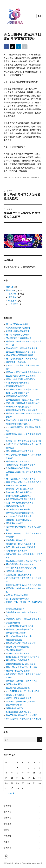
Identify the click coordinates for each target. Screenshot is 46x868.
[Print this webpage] (25, 47)
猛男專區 (7, 812)
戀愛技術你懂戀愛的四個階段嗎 (20, 513)
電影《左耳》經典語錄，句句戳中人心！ (24, 482)
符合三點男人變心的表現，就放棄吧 (22, 715)
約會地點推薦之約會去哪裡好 (19, 492)
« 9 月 (11, 793)
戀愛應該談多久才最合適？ (18, 461)
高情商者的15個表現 (15, 609)
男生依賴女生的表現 (15, 523)
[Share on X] (12, 47)
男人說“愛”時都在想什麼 (17, 324)
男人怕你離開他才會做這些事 (19, 636)
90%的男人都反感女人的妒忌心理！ (22, 568)
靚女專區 (7, 818)
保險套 (7, 842)
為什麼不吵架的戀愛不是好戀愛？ (21, 499)
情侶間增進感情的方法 (16, 571)
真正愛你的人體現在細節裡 (18, 688)
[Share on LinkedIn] (19, 47)
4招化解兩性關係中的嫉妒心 (18, 328)
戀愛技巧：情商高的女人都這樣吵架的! (23, 403)
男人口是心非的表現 (15, 650)
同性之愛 (7, 836)
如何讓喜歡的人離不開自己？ (19, 712)
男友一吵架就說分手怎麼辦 (18, 671)
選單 (39, 16)
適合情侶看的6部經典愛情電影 (19, 355)
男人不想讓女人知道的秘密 (18, 509)
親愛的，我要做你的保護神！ (19, 698)
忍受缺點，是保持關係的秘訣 (19, 520)
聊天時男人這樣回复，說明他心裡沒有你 (24, 561)
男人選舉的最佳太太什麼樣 (18, 335)
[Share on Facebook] (6, 47)
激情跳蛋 (7, 824)
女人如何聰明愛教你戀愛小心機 (20, 626)
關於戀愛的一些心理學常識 (18, 660)
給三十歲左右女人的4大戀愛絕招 (20, 547)
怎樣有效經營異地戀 (15, 386)
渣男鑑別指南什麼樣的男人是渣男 (21, 465)
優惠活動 (10, 287)
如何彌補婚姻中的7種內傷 (17, 383)
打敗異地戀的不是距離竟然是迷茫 (21, 643)
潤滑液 (7, 830)
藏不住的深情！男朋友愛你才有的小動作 (24, 719)
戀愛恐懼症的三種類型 (16, 633)
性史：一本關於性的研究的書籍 (20, 503)
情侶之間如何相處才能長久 (18, 424)
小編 (5, 177)
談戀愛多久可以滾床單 (16, 362)
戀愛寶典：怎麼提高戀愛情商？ (20, 629)
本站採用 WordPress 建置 (33, 863)
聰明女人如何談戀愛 (15, 695)
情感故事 (12, 301)
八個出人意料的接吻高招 (17, 595)
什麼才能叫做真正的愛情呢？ (19, 496)
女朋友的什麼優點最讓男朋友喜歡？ (22, 352)
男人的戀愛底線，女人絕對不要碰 (21, 479)
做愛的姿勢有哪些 (14, 684)
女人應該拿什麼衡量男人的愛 (19, 516)
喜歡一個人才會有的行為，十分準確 (22, 667)
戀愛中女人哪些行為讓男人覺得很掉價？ (24, 372)
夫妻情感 (12, 297)
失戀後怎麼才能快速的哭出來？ (20, 575)
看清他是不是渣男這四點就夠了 (20, 564)
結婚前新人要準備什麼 (16, 540)
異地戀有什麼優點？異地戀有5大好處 (22, 389)
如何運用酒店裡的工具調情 (18, 468)
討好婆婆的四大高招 (15, 506)
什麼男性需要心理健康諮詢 (18, 331)
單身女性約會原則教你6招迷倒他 (20, 379)
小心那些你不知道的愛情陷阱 (19, 407)
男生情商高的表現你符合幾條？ (20, 451)
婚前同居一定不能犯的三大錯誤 (20, 489)
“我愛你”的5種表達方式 (17, 551)
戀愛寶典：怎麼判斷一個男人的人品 (22, 681)
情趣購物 (7, 806)
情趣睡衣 (7, 848)
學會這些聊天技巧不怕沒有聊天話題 (22, 348)
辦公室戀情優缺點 (14, 640)
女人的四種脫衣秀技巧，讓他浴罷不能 (23, 691)
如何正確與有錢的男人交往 (18, 393)
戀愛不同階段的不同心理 (17, 396)
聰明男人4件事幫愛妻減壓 (17, 647)
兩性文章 (26, 177)
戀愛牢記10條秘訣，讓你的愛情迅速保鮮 (24, 619)
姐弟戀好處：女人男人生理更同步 (21, 544)
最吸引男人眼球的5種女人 (17, 485)
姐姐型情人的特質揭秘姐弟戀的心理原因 (24, 585)
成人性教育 (35, 177)
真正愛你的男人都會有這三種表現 (21, 376)
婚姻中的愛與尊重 (14, 705)
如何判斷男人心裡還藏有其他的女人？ (23, 657)
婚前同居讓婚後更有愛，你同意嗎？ (22, 410)
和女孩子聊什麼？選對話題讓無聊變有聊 (24, 441)
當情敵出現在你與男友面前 (18, 653)
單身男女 (12, 294)
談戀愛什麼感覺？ (14, 623)
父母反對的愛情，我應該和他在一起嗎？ (24, 400)
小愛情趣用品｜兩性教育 (12, 863)
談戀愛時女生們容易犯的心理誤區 (21, 664)
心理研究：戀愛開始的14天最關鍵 (21, 701)
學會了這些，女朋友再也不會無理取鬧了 (24, 420)
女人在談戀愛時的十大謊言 (18, 599)
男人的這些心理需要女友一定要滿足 (22, 359)
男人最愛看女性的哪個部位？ (19, 338)
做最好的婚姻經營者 (15, 708)
